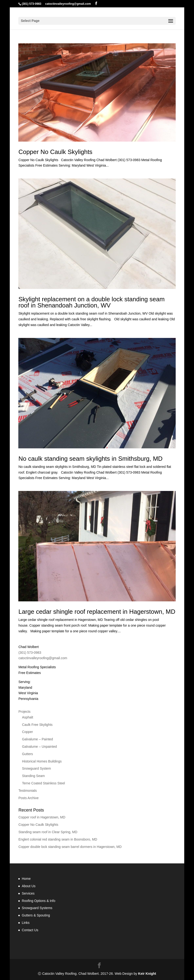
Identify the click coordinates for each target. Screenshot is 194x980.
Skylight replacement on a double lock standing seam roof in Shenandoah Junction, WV (91, 302)
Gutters (27, 754)
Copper (27, 732)
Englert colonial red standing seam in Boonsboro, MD (58, 839)
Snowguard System (36, 768)
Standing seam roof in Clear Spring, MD (48, 832)
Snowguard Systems (37, 908)
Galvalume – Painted (37, 739)
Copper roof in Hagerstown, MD (42, 817)
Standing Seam (33, 776)
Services (28, 893)
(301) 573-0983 (31, 4)
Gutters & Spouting (36, 915)
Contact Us (30, 930)
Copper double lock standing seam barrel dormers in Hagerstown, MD (70, 847)
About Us (29, 886)
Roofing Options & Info (38, 901)
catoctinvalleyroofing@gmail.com (43, 658)
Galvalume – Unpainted (39, 747)
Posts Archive (28, 798)
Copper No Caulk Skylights (55, 152)
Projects (24, 712)
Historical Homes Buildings (42, 761)
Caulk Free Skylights (37, 725)
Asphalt (27, 717)
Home (26, 879)
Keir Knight (147, 974)
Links (26, 923)
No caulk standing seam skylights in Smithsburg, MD (90, 459)
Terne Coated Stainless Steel (43, 783)
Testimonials (27, 791)
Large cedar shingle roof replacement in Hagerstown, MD (97, 612)
